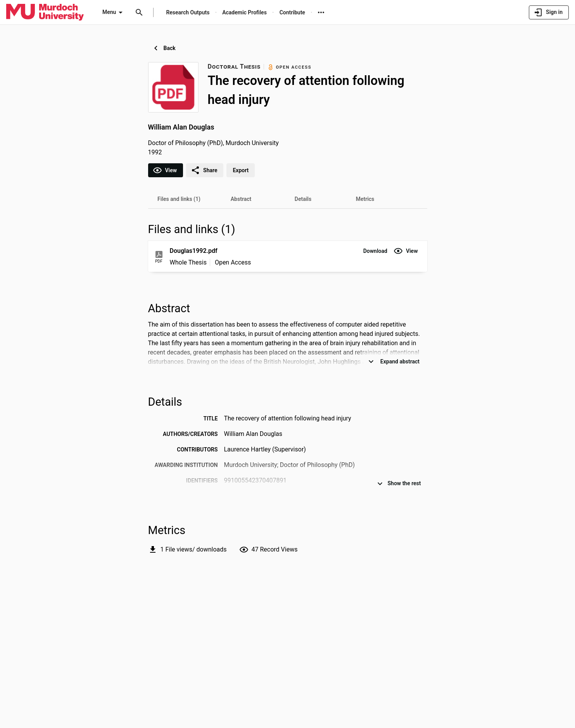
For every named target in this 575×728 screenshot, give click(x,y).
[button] (375, 251)
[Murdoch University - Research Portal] (45, 12)
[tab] (179, 199)
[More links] (321, 12)
